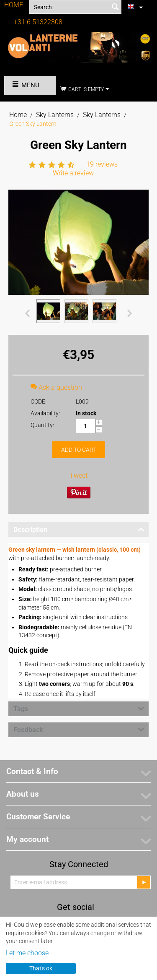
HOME (14, 5)
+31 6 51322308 (38, 22)
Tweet (78, 476)
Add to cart (79, 450)
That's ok (41, 968)
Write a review (73, 173)
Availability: (45, 413)
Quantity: (42, 425)
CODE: (39, 401)
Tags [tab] (79, 708)
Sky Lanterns (55, 115)
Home (18, 115)
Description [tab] (79, 529)
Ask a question (56, 387)
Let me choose (27, 953)
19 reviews (102, 164)
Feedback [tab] (79, 729)
